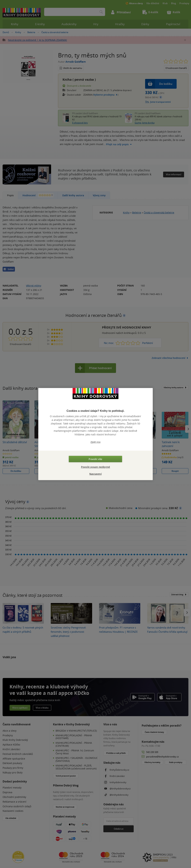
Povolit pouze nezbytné (95, 467)
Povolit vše (95, 459)
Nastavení (95, 474)
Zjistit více (96, 442)
